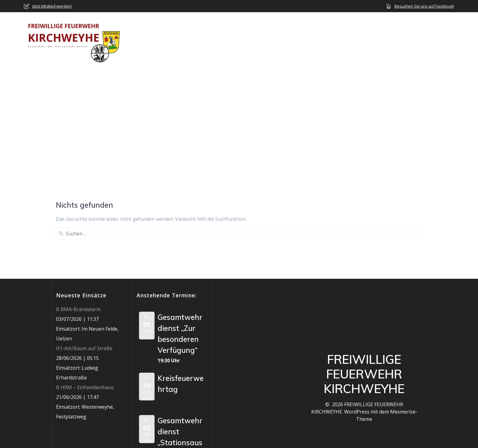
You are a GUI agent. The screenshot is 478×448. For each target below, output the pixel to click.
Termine (348, 40)
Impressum (441, 40)
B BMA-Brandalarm (78, 260)
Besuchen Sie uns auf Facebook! (424, 6)
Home (213, 40)
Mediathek (380, 40)
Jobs (413, 40)
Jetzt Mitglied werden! (52, 6)
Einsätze (317, 40)
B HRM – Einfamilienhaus (85, 338)
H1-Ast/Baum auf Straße (84, 299)
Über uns (240, 40)
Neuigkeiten (281, 40)
